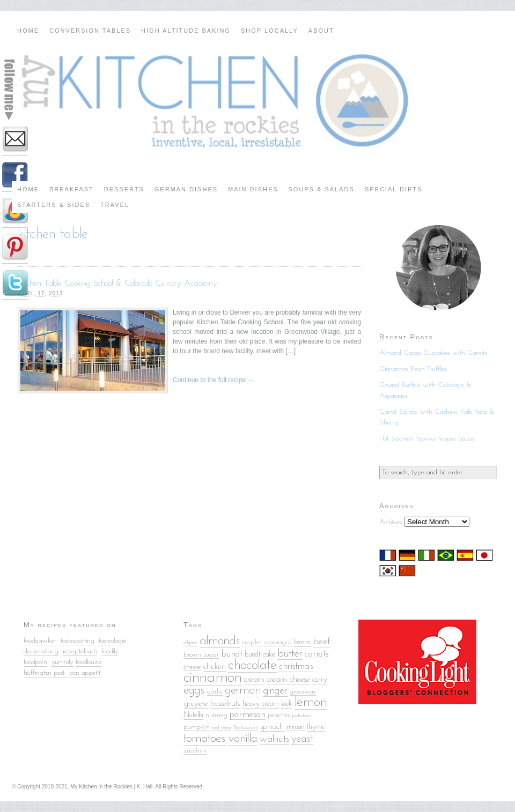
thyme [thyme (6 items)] (316, 727)
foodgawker (40, 641)
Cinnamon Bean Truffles (413, 369)
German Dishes (186, 189)
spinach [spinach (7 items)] (272, 727)
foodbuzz (89, 662)
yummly (62, 662)
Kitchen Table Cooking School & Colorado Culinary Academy (117, 284)
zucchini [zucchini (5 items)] (195, 751)
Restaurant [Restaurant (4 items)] (246, 728)
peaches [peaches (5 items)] (279, 715)
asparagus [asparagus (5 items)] (278, 642)
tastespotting (78, 641)
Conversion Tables (90, 31)
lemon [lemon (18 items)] (311, 702)
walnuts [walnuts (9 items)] (274, 739)
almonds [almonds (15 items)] (220, 641)
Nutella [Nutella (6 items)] (193, 715)
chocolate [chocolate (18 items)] (252, 665)
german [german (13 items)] (243, 691)
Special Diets (394, 189)
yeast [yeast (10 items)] (303, 739)
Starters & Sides (54, 205)
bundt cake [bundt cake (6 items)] (260, 655)
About (321, 31)
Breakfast (72, 189)
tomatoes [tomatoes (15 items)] (205, 739)
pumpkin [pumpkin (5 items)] (197, 727)
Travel (115, 205)
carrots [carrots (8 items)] (317, 654)
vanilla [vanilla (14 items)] (243, 739)
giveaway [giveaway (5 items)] (303, 692)
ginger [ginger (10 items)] (275, 691)
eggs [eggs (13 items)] (194, 691)
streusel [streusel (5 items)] (295, 727)
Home (28, 31)
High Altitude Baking (186, 31)
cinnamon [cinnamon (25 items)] (213, 678)
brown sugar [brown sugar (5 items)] (201, 655)
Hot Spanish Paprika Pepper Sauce (427, 439)
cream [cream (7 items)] (254, 680)
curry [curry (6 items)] (320, 680)
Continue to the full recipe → (213, 380)
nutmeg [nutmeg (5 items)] (216, 715)
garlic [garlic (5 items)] (215, 692)
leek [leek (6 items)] (287, 704)
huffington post (45, 673)
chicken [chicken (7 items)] (215, 667)
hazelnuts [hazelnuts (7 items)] (225, 704)
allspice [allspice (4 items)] (190, 643)
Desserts (124, 189)
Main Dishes (253, 189)
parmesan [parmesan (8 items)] (248, 715)
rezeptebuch (80, 651)
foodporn (35, 662)
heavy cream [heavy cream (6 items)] (261, 704)
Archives (391, 522)
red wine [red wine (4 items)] (222, 728)
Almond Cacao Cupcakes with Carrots (433, 353)
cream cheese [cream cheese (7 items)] (288, 680)
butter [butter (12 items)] (290, 654)
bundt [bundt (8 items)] (232, 654)
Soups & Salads (322, 189)
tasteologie (112, 641)
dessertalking (41, 651)
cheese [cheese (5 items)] (192, 667)
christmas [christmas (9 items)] (296, 666)
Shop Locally (270, 31)
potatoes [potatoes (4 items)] (302, 716)
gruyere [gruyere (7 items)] (196, 704)
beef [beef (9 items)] (322, 642)
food (107, 651)
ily (116, 651)
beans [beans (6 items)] (302, 642)
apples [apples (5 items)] (252, 642)
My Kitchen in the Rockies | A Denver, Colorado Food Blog (257, 105)
